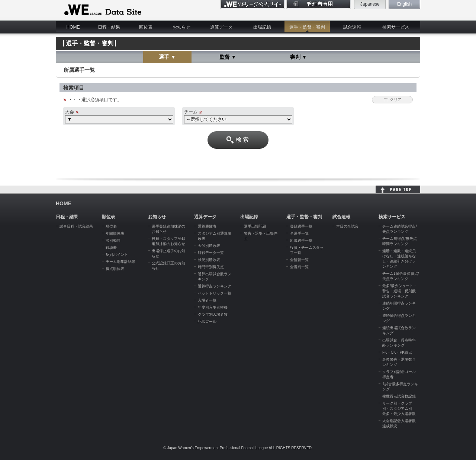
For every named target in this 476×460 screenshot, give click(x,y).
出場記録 (262, 27)
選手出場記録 (255, 226)
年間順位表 (115, 233)
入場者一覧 (207, 300)
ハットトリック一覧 (215, 293)
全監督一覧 (299, 260)
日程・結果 (109, 27)
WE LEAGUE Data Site (102, 10)
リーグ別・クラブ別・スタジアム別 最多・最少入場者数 (399, 408)
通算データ (221, 27)
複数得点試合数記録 (399, 396)
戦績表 (111, 247)
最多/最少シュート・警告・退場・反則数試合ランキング (400, 291)
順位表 (146, 27)
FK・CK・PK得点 (397, 352)
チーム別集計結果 (120, 262)
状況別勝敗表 (209, 260)
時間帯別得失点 (211, 267)
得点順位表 (115, 269)
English (404, 4)
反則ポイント (117, 255)
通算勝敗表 (207, 226)
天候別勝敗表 (209, 246)
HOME (73, 27)
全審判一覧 (299, 267)
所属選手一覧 (301, 240)
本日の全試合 (347, 226)
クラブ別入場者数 (213, 314)
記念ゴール (207, 321)
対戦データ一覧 (211, 253)
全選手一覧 (299, 233)
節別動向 (113, 240)
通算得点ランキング (215, 286)
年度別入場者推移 (213, 307)
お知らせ (181, 27)
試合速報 (352, 27)
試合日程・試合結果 (76, 226)
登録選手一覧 (301, 226)
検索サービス (396, 27)
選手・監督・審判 (307, 27)
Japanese (370, 4)
